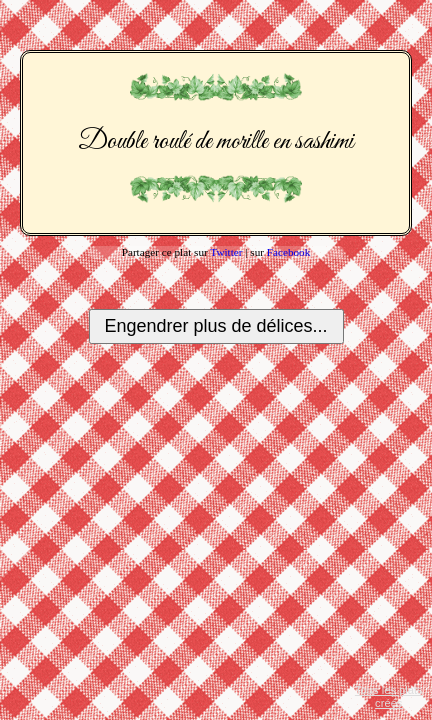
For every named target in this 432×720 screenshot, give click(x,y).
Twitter (226, 252)
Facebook (289, 252)
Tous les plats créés (389, 696)
